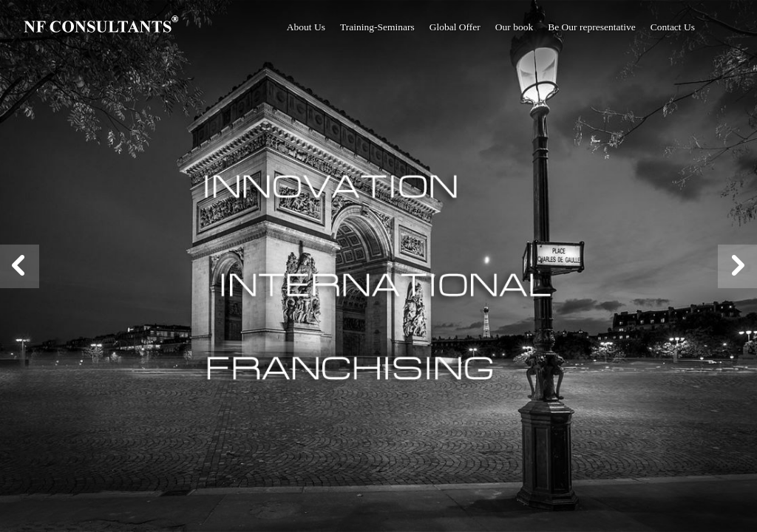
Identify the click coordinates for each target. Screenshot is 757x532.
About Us (306, 27)
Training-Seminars (377, 27)
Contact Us (673, 27)
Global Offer (455, 27)
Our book (514, 27)
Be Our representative (591, 27)
